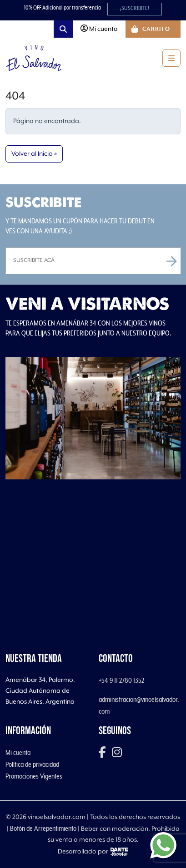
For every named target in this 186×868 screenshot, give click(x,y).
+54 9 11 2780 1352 (121, 681)
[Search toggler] (63, 29)
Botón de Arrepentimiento (43, 829)
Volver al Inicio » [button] (34, 154)
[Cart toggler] (153, 29)
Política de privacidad (32, 764)
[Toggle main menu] (171, 58)
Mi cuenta (18, 753)
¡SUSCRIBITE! (135, 8)
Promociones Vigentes (34, 776)
